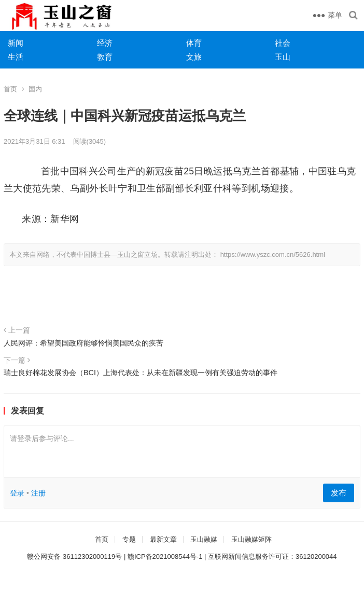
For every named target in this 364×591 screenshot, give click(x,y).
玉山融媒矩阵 (251, 539)
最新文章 (163, 539)
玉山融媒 (204, 539)
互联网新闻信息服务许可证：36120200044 (272, 556)
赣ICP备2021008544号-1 (165, 556)
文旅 (194, 57)
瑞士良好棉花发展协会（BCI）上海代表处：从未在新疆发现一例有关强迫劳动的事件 (141, 373)
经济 (105, 43)
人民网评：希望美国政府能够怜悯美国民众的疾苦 (83, 343)
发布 (339, 493)
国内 (35, 89)
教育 (105, 57)
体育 (194, 43)
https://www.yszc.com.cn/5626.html (273, 255)
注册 (38, 493)
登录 (17, 493)
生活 (16, 57)
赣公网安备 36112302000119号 (74, 556)
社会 (283, 43)
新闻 (16, 43)
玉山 (283, 57)
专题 (129, 539)
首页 (10, 89)
